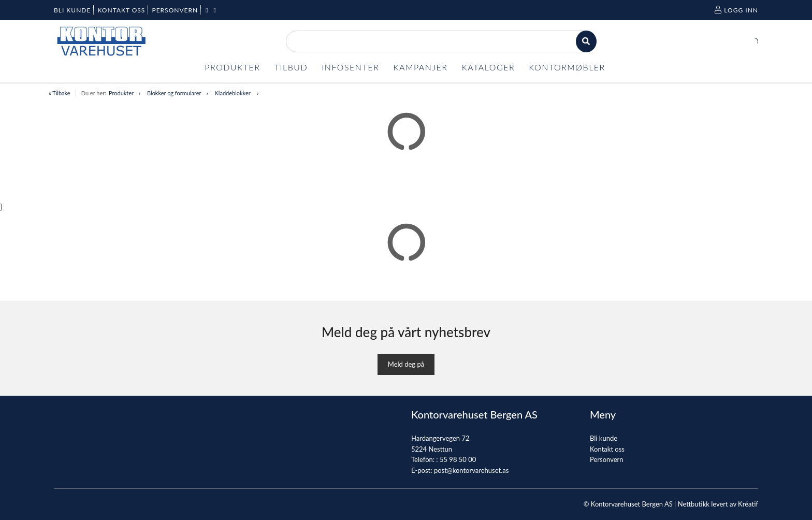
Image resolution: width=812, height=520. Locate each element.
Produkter (121, 93)
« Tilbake (60, 93)
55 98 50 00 (458, 459)
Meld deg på (406, 364)
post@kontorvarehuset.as (471, 470)
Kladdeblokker (234, 93)
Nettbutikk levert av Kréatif (718, 504)
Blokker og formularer (174, 93)
